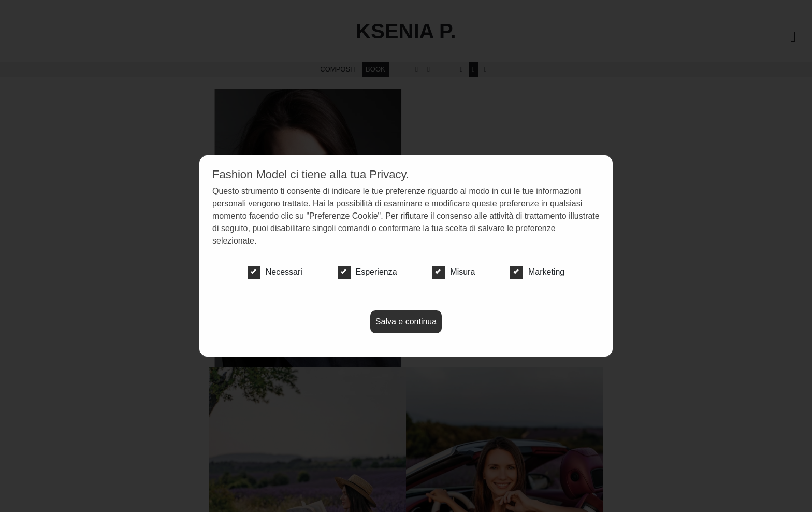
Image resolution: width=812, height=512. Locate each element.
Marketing (537, 272)
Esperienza (367, 272)
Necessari (275, 272)
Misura (453, 272)
